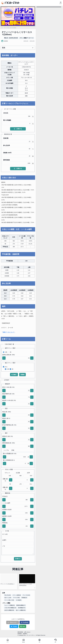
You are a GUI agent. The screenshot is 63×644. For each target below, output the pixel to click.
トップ (2, 28)
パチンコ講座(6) (17, 595)
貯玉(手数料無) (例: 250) (9, 425)
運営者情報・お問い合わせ (24, 632)
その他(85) (19, 600)
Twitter (14, 626)
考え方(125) (8, 595)
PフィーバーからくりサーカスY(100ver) (10, 28)
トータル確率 (6, 503)
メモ (4, 546)
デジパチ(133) (26, 595)
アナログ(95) (16, 598)
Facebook (25, 622)
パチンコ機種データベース (26, 38)
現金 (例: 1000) (7, 412)
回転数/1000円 (7, 153)
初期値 (22, 375)
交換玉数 (6, 138)
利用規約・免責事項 (22, 634)
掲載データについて (9, 332)
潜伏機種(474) (22, 608)
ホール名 (5, 534)
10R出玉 (6, 113)
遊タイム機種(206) (21, 610)
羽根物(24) (24, 598)
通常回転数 (6, 160)
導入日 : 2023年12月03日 (11, 38)
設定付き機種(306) (9, 610)
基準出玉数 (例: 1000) (8, 355)
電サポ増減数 (7, 120)
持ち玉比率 (6, 145)
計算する (18, 129)
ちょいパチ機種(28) (10, 605)
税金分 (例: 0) (6, 418)
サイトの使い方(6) (9, 600)
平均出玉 (5, 496)
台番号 (4, 540)
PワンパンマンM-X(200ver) (7, 584)
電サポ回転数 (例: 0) (9, 460)
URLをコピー (13, 622)
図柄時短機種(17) (21, 605)
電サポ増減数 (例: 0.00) (10, 454)
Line (23, 626)
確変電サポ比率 (7, 516)
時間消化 (5, 523)
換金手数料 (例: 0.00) (8, 394)
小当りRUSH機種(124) (10, 608)
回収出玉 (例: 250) (8, 436)
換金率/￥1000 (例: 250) (9, 400)
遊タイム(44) (8, 598)
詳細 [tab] (13, 450)
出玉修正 (14, 375)
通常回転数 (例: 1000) (8, 443)
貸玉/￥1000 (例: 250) (8, 387)
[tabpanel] (18, 459)
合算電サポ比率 (7, 510)
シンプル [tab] (6, 450)
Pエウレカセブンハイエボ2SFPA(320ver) (25, 585)
